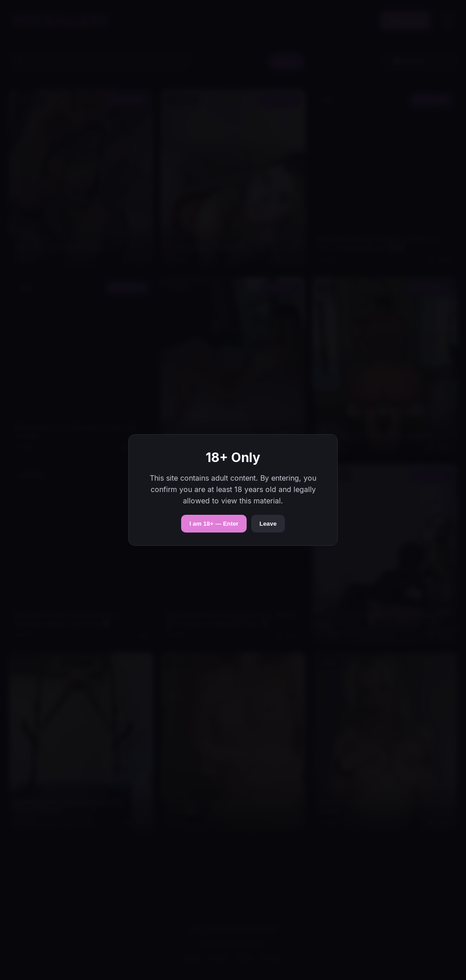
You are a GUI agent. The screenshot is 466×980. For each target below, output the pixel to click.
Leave (268, 524)
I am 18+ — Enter (214, 524)
